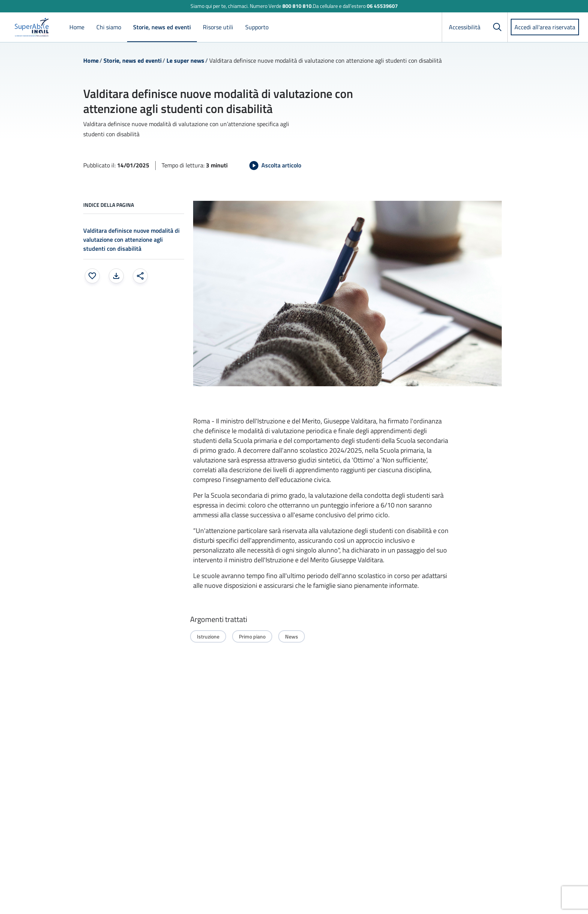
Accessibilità (465, 27)
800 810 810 (297, 6)
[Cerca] (497, 27)
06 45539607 (382, 6)
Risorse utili (218, 27)
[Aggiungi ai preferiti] (92, 276)
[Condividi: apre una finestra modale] (140, 276)
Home (77, 27)
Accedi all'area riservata (545, 27)
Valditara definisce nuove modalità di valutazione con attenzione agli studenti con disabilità (131, 239)
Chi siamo (109, 27)
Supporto (257, 27)
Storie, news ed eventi (162, 27)
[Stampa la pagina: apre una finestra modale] (116, 276)
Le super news (185, 60)
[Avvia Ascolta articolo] (275, 166)
